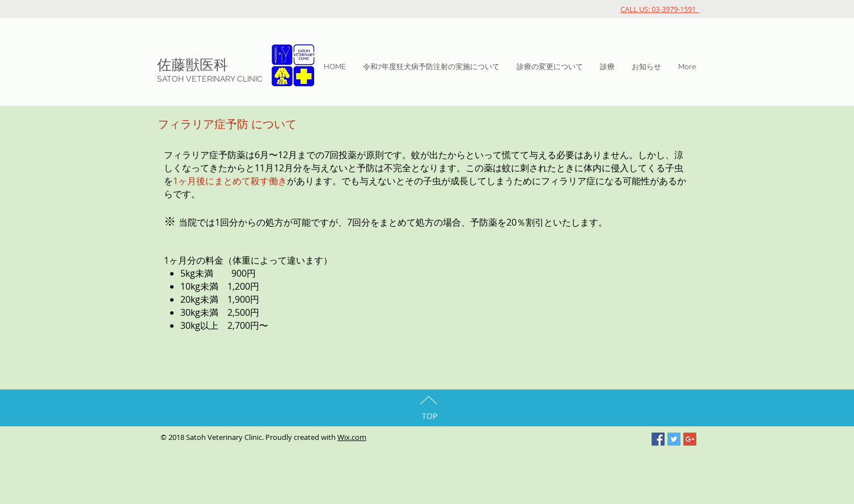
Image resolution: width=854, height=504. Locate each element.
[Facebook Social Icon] (658, 439)
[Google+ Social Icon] (690, 439)
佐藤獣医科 (193, 65)
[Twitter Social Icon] (674, 439)
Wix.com (352, 437)
